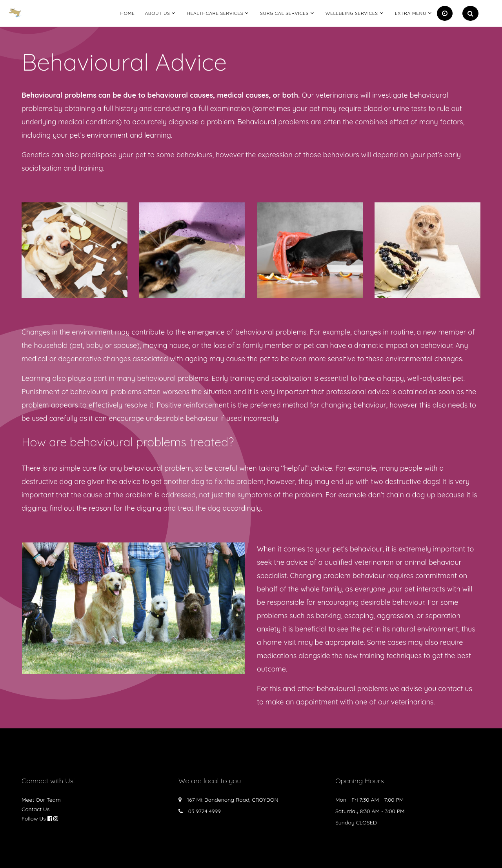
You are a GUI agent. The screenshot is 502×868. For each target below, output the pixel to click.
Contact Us (35, 809)
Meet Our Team (41, 800)
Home (127, 13)
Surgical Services (284, 13)
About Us (157, 13)
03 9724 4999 (205, 811)
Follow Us (34, 819)
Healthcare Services (215, 13)
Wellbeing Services (352, 13)
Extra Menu (411, 13)
